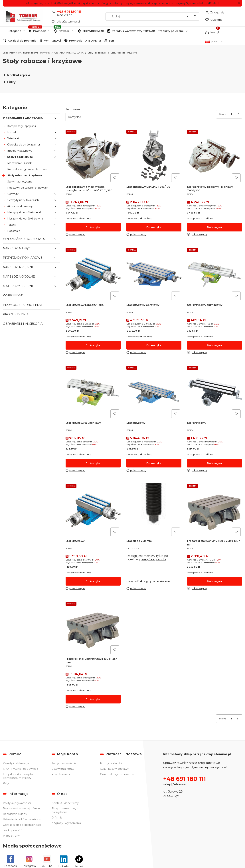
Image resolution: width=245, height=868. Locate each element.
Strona (223, 114)
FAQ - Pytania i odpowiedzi (21, 769)
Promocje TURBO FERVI (85, 41)
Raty (6, 783)
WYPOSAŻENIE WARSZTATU (24, 239)
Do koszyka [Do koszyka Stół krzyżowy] (154, 463)
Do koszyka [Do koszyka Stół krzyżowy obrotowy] (154, 345)
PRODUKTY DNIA (16, 314)
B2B (111, 41)
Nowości (64, 31)
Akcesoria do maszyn (21, 206)
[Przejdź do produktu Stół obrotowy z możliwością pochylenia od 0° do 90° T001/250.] (93, 156)
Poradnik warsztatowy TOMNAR (133, 31)
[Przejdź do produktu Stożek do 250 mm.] (154, 510)
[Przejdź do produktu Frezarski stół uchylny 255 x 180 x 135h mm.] (93, 628)
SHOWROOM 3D (93, 31)
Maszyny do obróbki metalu (25, 212)
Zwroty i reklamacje (16, 763)
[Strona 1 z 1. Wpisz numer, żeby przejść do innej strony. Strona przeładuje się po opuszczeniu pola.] (231, 114)
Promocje (40, 31)
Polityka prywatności (17, 803)
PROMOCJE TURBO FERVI (23, 305)
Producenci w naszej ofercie (21, 809)
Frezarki (12, 132)
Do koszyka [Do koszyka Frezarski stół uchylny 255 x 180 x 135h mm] (93, 699)
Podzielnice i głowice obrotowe (27, 169)
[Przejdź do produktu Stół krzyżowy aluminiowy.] (215, 274)
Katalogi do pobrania (22, 41)
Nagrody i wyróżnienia (66, 823)
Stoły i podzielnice (97, 53)
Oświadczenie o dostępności (22, 825)
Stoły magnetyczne (20, 182)
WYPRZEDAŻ (53, 41)
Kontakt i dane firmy (65, 803)
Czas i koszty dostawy (114, 769)
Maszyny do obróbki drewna (25, 219)
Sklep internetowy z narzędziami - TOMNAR (26, 53)
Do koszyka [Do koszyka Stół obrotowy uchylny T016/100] (154, 227)
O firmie (57, 818)
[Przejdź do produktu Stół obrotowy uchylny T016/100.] (154, 156)
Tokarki (12, 225)
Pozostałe (14, 231)
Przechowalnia (61, 774)
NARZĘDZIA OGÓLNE (19, 277)
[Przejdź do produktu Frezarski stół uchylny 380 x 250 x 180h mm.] (215, 510)
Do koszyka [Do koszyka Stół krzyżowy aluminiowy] (215, 345)
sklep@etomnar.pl (177, 784)
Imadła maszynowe (20, 151)
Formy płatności (111, 763)
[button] (239, 3)
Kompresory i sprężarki (22, 126)
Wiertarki (13, 138)
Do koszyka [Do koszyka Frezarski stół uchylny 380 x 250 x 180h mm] (215, 581)
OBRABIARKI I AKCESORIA (69, 53)
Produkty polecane (171, 31)
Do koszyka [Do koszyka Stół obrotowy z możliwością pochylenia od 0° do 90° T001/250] (93, 227)
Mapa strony (11, 836)
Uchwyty (13, 194)
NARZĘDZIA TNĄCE (17, 248)
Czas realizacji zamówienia (117, 774)
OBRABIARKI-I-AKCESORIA (23, 324)
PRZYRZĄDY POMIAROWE (23, 258)
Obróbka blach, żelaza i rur (24, 145)
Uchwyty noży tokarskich (23, 200)
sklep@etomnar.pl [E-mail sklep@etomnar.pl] (68, 22)
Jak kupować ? (13, 830)
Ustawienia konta (63, 769)
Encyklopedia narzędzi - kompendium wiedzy (19, 776)
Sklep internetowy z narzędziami (65, 810)
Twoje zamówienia (64, 763)
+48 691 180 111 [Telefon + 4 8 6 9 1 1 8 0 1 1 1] (69, 12)
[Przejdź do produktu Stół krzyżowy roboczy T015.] (93, 274)
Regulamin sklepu (15, 814)
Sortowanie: (73, 109)
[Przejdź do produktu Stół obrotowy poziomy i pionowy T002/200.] (215, 156)
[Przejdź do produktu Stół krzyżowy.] (154, 392)
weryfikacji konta (154, 559)
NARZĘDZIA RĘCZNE (18, 267)
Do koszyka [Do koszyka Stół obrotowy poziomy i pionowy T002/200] (215, 227)
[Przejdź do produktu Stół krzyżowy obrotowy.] (154, 274)
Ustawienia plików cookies (21, 819)
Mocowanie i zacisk (19, 163)
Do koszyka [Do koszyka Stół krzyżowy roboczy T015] (93, 345)
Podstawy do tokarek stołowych (28, 188)
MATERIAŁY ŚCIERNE (18, 286)
